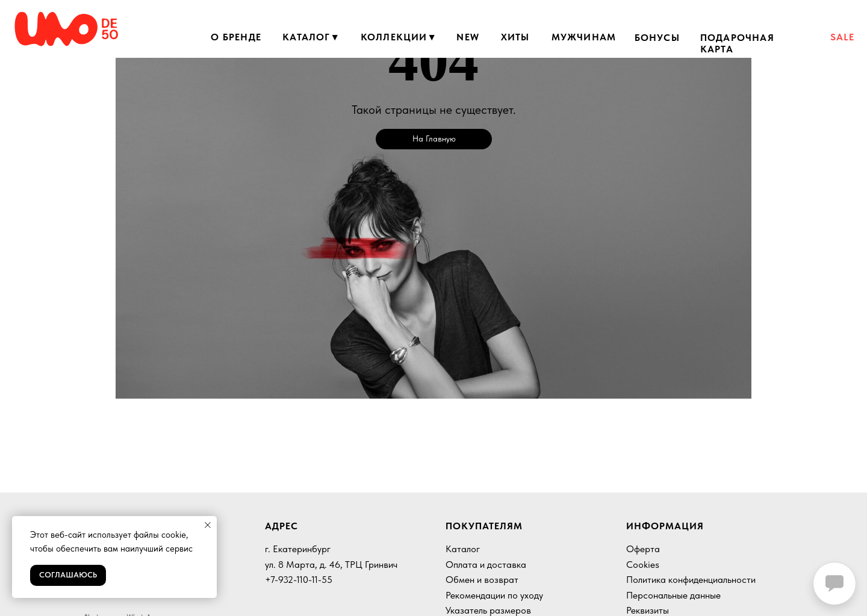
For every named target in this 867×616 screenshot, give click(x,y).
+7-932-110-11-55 (299, 580)
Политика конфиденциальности (691, 580)
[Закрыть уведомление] (208, 525)
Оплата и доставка (486, 565)
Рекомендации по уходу (494, 595)
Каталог (463, 549)
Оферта (643, 549)
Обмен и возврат (482, 580)
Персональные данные (673, 595)
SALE (843, 37)
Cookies (643, 565)
